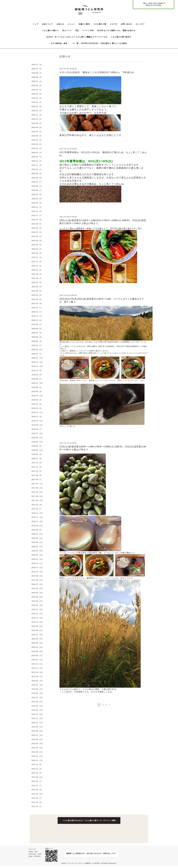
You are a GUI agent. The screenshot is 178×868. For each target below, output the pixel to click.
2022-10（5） (37, 220)
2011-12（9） (37, 765)
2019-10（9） (37, 371)
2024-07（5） (37, 132)
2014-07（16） (38, 635)
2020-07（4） (37, 333)
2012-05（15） (38, 744)
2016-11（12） (38, 517)
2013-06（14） (38, 689)
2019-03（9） (37, 400)
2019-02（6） (37, 404)
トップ (36, 24)
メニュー (71, 24)
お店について (47, 24)
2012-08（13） (38, 731)
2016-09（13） (38, 526)
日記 (77, 30)
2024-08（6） (37, 127)
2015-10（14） (38, 572)
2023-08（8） (37, 178)
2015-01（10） (38, 609)
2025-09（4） (37, 73)
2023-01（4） (37, 207)
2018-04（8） (37, 446)
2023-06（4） (37, 186)
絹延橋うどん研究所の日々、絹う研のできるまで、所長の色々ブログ (91, 853)
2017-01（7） (37, 509)
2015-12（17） (38, 563)
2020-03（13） (38, 350)
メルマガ (113, 24)
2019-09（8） (37, 375)
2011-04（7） (37, 798)
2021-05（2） (37, 291)
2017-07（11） (38, 484)
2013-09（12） (38, 676)
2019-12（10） (38, 362)
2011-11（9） (37, 769)
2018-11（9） (37, 417)
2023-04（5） (37, 194)
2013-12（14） (38, 664)
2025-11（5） (37, 65)
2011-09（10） (38, 777)
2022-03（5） (37, 249)
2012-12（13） (38, 714)
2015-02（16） (38, 605)
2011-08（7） (37, 781)
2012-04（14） (38, 748)
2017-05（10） (38, 492)
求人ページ (67, 30)
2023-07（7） (37, 182)
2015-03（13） (38, 601)
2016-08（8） (37, 530)
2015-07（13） (38, 584)
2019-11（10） (38, 366)
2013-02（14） (38, 706)
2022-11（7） (37, 215)
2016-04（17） (38, 547)
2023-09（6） (37, 174)
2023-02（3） (37, 203)
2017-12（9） (37, 463)
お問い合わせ (126, 24)
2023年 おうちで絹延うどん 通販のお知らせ (116, 30)
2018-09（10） (38, 425)
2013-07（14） (38, 685)
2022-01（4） (37, 257)
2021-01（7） (37, 308)
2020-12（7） (37, 312)
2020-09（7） (37, 324)
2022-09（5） (37, 224)
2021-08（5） (37, 278)
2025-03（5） (37, 98)
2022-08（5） (37, 228)
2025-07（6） (37, 81)
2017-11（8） (37, 467)
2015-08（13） (38, 580)
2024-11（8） (37, 115)
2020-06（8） (37, 337)
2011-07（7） (37, 785)
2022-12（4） (37, 211)
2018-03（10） (38, 450)
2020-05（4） (37, 341)
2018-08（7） (37, 429)
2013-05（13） (38, 693)
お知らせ (60, 24)
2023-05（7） (37, 190)
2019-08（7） (37, 379)
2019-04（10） (38, 396)
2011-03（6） (37, 802)
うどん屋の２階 (100, 24)
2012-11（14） (38, 718)
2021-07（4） (37, 282)
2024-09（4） (37, 123)
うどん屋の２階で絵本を (121, 37)
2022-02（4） (37, 253)
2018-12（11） (38, 412)
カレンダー (140, 24)
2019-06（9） (37, 387)
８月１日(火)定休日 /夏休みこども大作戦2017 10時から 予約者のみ (97, 72)
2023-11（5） (37, 165)
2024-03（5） (37, 148)
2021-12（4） (37, 262)
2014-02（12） (38, 656)
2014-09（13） (38, 626)
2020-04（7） (37, 345)
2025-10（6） (37, 69)
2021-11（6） (37, 266)
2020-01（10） (38, 358)
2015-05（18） (38, 593)
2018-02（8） (37, 454)
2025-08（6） (37, 77)
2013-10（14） (38, 672)
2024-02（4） (37, 153)
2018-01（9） (37, 459)
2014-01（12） (38, 660)
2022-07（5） (37, 232)
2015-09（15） (38, 576)
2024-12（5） (37, 111)
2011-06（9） (37, 790)
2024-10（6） (37, 119)
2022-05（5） (37, 241)
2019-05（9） (37, 391)
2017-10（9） (37, 471)
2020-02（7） (37, 354)
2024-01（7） (37, 157)
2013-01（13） (38, 710)
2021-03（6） (37, 299)
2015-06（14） (38, 588)
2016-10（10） (38, 521)
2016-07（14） (38, 534)
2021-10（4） (37, 270)
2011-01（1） (37, 806)
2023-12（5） (37, 161)
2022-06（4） (37, 236)
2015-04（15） (38, 597)
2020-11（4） (37, 316)
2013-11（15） (38, 668)
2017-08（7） (37, 479)
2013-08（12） (38, 681)
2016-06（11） (38, 538)
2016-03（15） (38, 551)
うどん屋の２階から (50, 30)
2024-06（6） (37, 136)
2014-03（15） (38, 651)
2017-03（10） (38, 500)
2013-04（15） (38, 697)
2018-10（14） (38, 421)
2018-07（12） (38, 433)
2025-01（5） (37, 106)
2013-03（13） (38, 702)
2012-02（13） (38, 756)
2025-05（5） (37, 90)
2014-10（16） (38, 622)
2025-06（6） (37, 85)
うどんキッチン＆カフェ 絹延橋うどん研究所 (83, 863)
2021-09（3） (37, 274)
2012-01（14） (38, 760)
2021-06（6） (37, 287)
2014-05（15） (38, 643)
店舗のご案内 (84, 24)
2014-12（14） (38, 614)
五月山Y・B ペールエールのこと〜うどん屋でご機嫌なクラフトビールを (77, 37)
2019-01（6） (37, 408)
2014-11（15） (38, 618)
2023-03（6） (37, 199)
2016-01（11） (38, 559)
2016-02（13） (38, 555)
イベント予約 (88, 30)
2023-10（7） (37, 169)
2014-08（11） (38, 630)
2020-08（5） (37, 329)
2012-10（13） (38, 723)
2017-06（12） (38, 488)
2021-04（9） (37, 295)
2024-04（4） (37, 144)
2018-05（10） (38, 442)
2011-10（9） (37, 773)
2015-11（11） (38, 568)
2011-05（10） (38, 794)
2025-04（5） (37, 94)
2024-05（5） (37, 140)
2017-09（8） (37, 475)
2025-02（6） (37, 102)
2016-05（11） (38, 542)
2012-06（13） (38, 739)
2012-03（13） (38, 752)
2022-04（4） (37, 245)
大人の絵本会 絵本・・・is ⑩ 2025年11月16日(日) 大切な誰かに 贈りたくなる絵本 (89, 43)
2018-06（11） (38, 438)
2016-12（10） (38, 513)
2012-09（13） (38, 727)
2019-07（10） (38, 383)
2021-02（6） (37, 303)
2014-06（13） (38, 639)
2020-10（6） (37, 320)
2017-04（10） (38, 496)
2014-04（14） (38, 647)
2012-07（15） (38, 735)
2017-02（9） (37, 505)
